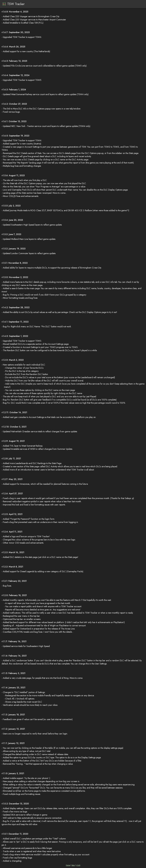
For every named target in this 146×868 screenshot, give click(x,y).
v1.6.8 (78, 865)
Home (68, 865)
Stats (73, 865)
